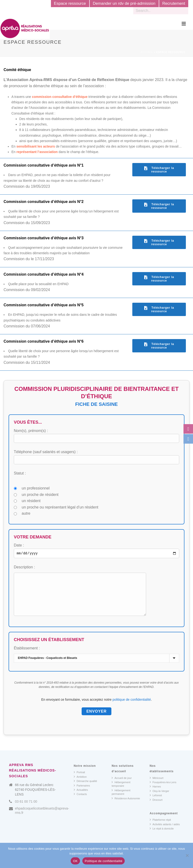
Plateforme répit (160, 827)
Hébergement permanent (121, 800)
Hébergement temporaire (121, 792)
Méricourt (157, 786)
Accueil (147, 52)
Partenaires (82, 793)
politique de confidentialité (132, 707)
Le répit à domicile (162, 836)
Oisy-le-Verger (159, 799)
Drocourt (156, 807)
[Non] (187, 855)
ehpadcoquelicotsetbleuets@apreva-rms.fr (42, 818)
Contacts (80, 802)
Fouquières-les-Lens (163, 790)
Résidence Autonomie (126, 806)
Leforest (156, 803)
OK (75, 861)
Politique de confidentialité (104, 861)
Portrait (79, 780)
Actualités (81, 797)
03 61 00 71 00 (26, 809)
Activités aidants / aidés (165, 832)
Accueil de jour (122, 786)
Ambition (80, 784)
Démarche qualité (85, 789)
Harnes (155, 794)
